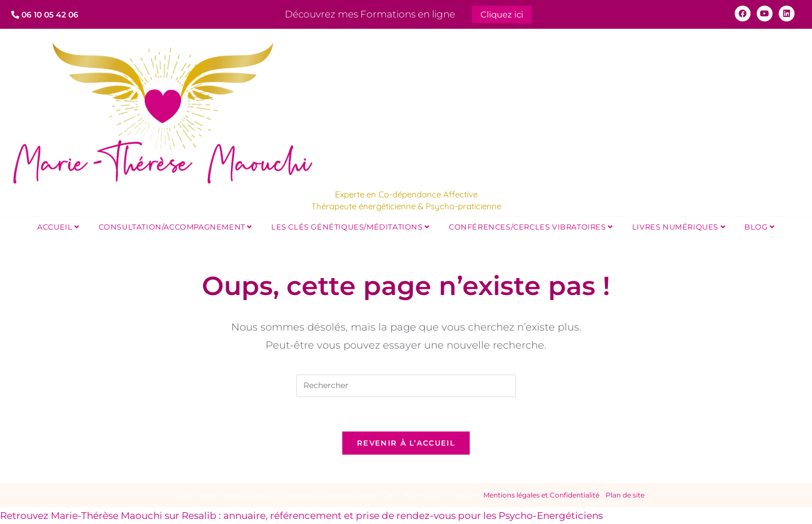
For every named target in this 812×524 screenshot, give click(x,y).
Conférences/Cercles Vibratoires (531, 227)
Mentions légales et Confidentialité (541, 495)
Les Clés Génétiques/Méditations (350, 227)
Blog (760, 227)
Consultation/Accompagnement (175, 227)
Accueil (58, 227)
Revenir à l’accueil (406, 443)
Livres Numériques (679, 227)
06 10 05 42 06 (45, 15)
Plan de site (625, 495)
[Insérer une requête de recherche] (406, 386)
